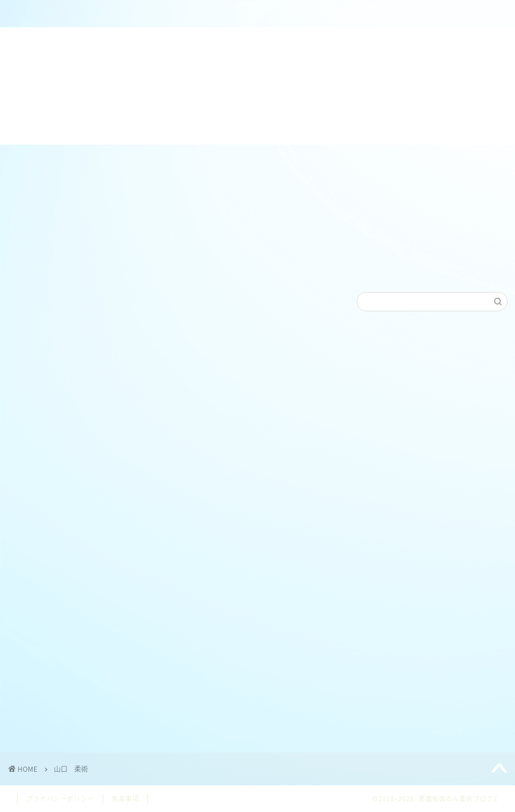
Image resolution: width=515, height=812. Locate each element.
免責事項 (125, 799)
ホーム (60, 14)
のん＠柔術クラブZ (157, 14)
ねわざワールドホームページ (253, 18)
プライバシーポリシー (60, 799)
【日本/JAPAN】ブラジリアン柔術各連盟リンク (356, 18)
